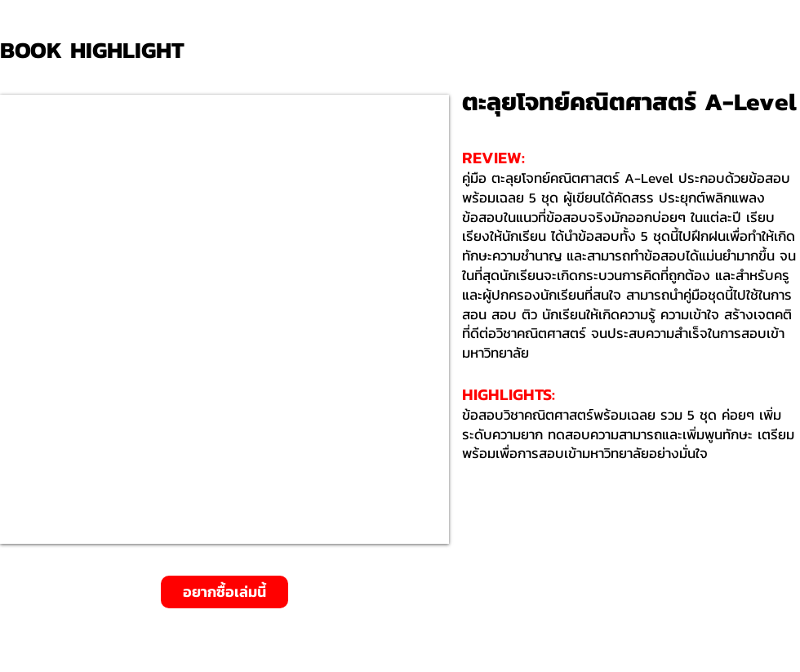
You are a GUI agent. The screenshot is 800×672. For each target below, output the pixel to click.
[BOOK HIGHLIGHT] (98, 50)
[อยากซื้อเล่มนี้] (224, 592)
